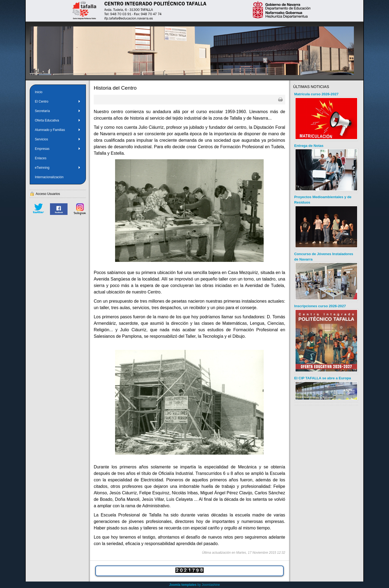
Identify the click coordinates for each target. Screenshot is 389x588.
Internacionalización (49, 177)
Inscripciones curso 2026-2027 (320, 306)
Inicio (39, 92)
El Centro (58, 102)
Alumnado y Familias (58, 130)
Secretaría (58, 111)
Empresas (58, 149)
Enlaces (41, 158)
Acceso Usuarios (48, 194)
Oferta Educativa (58, 120)
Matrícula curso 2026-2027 (316, 94)
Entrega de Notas (309, 146)
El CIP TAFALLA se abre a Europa (323, 378)
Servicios (58, 139)
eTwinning (58, 168)
